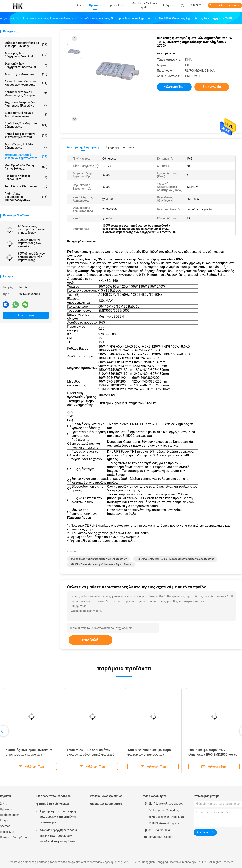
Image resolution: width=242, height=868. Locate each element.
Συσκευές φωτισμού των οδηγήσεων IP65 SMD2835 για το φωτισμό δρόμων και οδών (213, 754)
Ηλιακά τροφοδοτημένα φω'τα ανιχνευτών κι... (26, 135)
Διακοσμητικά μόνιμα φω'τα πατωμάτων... (26, 114)
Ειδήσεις (6, 820)
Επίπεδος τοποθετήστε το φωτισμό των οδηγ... (26, 44)
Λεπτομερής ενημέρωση (83, 147)
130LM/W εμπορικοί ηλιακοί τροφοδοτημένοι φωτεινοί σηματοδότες (175, 559)
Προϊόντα (6, 809)
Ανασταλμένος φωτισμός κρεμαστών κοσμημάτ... (26, 83)
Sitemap (5, 826)
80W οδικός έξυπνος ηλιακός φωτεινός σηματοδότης (31, 257)
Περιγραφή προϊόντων (119, 147)
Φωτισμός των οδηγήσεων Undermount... (26, 65)
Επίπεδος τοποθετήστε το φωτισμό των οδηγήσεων (53, 800)
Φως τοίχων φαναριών (26, 74)
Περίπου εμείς (9, 815)
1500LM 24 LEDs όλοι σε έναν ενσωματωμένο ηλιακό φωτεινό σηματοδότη (90, 754)
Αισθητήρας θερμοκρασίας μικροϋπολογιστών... (26, 197)
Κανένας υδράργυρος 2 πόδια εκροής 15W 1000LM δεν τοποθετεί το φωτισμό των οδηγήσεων (58, 836)
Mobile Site (7, 832)
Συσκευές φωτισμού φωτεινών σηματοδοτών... (26, 156)
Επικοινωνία (26, 315)
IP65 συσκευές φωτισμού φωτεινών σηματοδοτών (32, 229)
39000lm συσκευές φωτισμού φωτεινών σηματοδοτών (101, 564)
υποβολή (90, 640)
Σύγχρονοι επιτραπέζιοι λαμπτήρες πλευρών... (26, 104)
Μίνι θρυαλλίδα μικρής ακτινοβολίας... (26, 167)
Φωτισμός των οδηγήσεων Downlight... (26, 55)
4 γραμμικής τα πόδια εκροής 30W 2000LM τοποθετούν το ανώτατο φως (58, 817)
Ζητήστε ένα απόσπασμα (225, 5)
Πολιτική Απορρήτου (13, 837)
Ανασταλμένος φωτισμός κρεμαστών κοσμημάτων (106, 800)
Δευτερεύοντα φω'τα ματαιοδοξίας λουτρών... (26, 94)
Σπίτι (3, 803)
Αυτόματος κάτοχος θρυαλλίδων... (26, 177)
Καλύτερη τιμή (174, 87)
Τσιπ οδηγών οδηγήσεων (26, 186)
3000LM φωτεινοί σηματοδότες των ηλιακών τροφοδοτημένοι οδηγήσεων (30, 243)
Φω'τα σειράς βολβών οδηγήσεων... (26, 146)
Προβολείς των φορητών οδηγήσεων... (26, 125)
